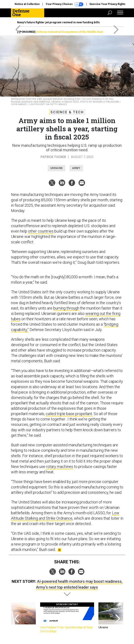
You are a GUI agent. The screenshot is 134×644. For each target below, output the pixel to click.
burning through (66, 308)
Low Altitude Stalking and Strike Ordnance (65, 516)
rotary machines (60, 467)
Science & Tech (67, 112)
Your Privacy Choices (65, 4)
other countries (41, 231)
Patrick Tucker (53, 157)
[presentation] (16, 618)
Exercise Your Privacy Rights (107, 4)
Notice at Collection (27, 4)
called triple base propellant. (69, 414)
